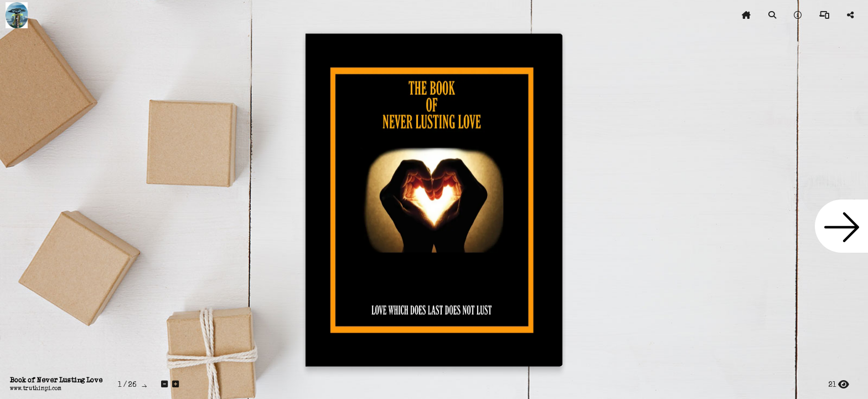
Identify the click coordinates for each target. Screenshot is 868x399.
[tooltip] (746, 16)
